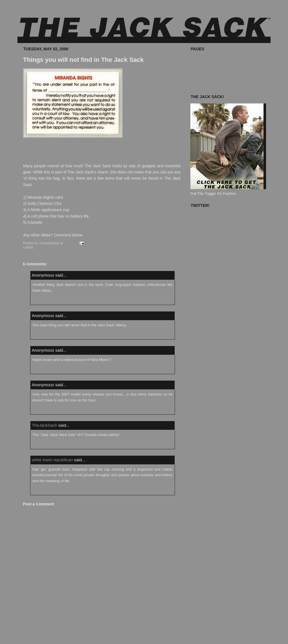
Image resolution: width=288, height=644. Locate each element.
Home (101, 633)
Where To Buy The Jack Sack (214, 58)
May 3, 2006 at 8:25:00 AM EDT (54, 370)
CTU (38, 247)
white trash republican (52, 460)
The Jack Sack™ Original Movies (217, 71)
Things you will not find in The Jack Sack (83, 60)
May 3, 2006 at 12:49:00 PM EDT (55, 445)
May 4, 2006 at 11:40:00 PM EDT (55, 491)
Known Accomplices (207, 77)
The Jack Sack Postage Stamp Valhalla (222, 84)
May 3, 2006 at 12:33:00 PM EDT (55, 410)
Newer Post (30, 633)
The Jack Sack (73, 247)
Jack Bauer (52, 247)
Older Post (172, 633)
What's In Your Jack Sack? (212, 65)
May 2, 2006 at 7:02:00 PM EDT (54, 301)
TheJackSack (44, 425)
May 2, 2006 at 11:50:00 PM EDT (55, 336)
